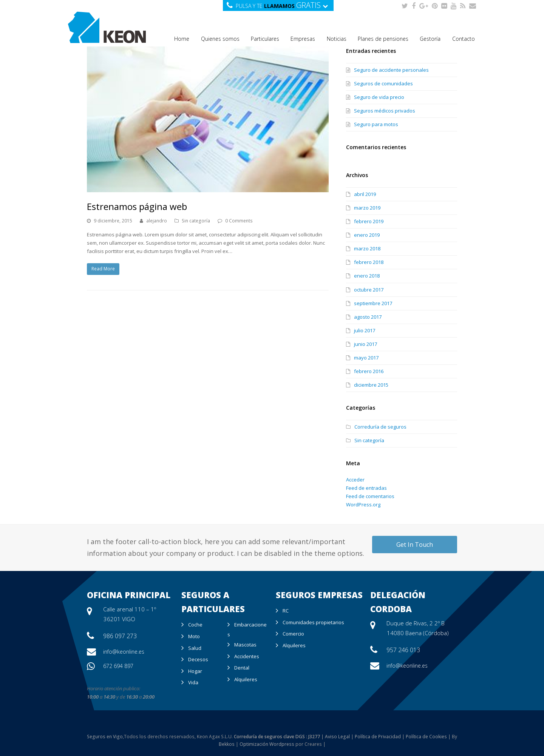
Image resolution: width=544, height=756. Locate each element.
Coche (195, 625)
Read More (103, 269)
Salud (195, 648)
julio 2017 (365, 330)
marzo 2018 (367, 248)
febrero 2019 (369, 221)
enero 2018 (367, 276)
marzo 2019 (367, 208)
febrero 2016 (369, 371)
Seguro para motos (376, 124)
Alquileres (246, 679)
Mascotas (245, 645)
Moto (194, 636)
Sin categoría (196, 221)
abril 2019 (365, 194)
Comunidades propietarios (313, 622)
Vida (193, 682)
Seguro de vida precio (379, 97)
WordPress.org (363, 505)
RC (286, 611)
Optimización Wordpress (267, 744)
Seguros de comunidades (383, 83)
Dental (242, 668)
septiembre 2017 (373, 303)
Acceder (355, 480)
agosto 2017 (368, 317)
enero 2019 (367, 235)
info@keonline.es (124, 652)
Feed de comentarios (370, 496)
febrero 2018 (369, 262)
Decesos (198, 659)
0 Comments (239, 221)
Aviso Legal (337, 737)
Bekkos (227, 744)
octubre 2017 (369, 290)
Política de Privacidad (378, 737)
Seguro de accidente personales (391, 70)
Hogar (195, 671)
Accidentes (247, 656)
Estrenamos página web (137, 206)
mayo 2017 (366, 358)
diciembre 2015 (371, 385)
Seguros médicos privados (385, 111)
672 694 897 (118, 666)
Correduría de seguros (380, 427)
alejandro (157, 221)
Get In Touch (415, 545)
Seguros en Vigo (105, 737)
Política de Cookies (426, 737)
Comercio (293, 634)
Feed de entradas (366, 488)
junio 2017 (365, 344)
